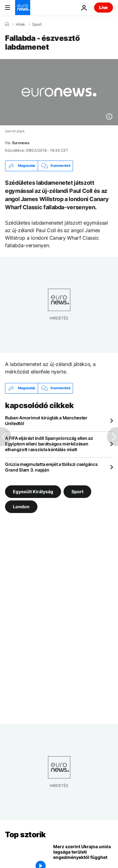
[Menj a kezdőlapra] (23, 8)
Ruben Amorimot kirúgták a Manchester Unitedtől (46, 420)
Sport (37, 25)
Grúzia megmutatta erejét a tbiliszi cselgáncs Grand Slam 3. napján (51, 467)
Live (104, 7)
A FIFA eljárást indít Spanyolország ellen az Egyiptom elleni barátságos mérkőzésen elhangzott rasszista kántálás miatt (49, 444)
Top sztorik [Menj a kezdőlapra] (25, 835)
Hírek (20, 25)
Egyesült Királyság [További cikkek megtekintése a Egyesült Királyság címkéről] (33, 491)
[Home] (7, 24)
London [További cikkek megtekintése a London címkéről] (21, 507)
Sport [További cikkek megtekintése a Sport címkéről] (77, 491)
